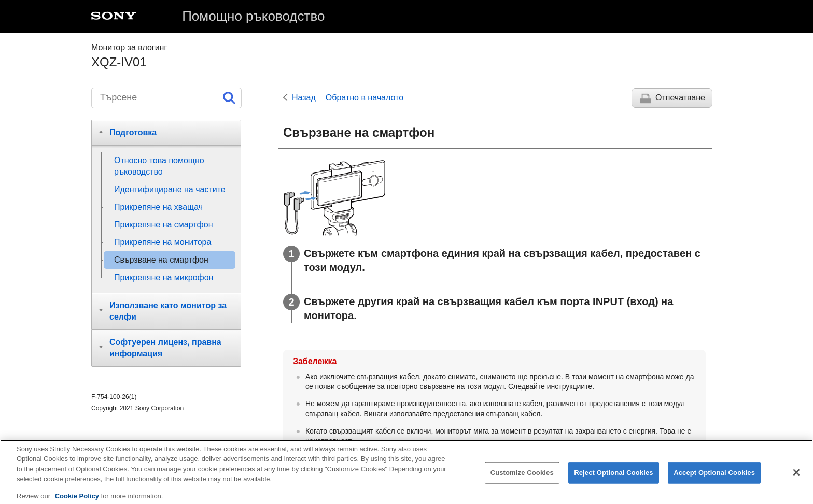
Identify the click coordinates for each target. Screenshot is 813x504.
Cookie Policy (78, 500)
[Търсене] (166, 98)
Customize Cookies (522, 477)
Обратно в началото (365, 98)
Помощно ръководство (253, 16)
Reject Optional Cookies (614, 477)
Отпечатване (680, 98)
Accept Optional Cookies (714, 477)
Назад (304, 98)
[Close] (796, 477)
